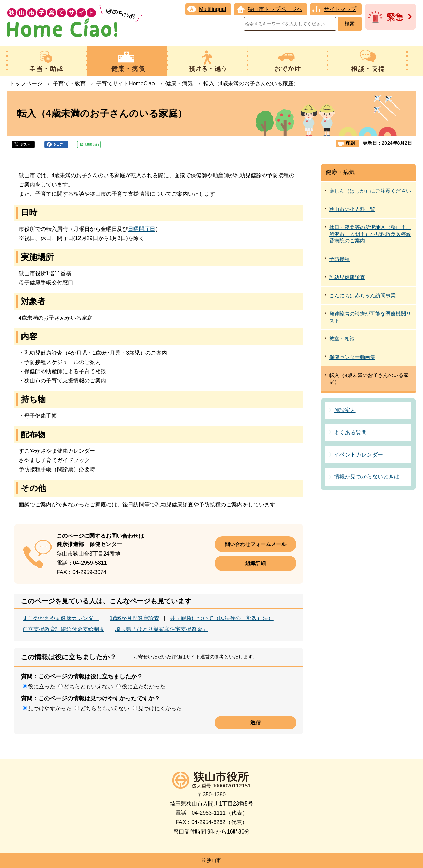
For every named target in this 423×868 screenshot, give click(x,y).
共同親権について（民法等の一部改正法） (222, 618)
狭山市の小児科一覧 (352, 209)
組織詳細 (256, 563)
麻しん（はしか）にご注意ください (370, 191)
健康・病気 (179, 83)
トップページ (26, 83)
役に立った (42, 687)
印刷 (350, 143)
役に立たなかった (144, 687)
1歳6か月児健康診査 (134, 618)
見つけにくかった (160, 708)
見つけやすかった (50, 708)
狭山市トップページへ (275, 9)
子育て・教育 (69, 83)
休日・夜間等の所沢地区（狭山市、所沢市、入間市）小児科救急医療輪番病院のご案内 (370, 234)
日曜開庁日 (142, 229)
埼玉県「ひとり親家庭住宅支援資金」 (161, 629)
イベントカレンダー (359, 455)
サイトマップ (340, 9)
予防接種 (339, 259)
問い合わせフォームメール (256, 544)
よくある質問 (350, 432)
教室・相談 (342, 339)
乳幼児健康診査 (347, 277)
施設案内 (345, 410)
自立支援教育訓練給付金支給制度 (63, 629)
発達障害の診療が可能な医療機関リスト (370, 317)
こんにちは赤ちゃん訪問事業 (362, 296)
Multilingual (213, 9)
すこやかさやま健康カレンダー (61, 618)
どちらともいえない (88, 687)
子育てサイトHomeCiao (126, 83)
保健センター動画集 (352, 357)
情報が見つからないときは (367, 477)
